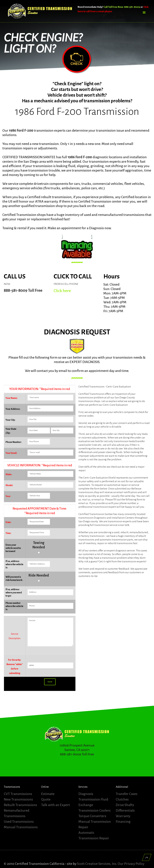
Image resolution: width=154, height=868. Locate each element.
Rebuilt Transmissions (20, 805)
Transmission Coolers (94, 811)
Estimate (48, 794)
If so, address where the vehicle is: (14, 564)
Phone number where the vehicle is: (14, 606)
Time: (8, 533)
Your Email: (11, 453)
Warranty (123, 816)
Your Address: (13, 409)
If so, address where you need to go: (14, 593)
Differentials (125, 811)
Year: (8, 496)
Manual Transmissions (21, 827)
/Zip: (8, 433)
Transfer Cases (127, 794)
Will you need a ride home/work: (14, 578)
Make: (9, 474)
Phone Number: (14, 442)
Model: (9, 485)
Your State (11, 429)
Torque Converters (92, 816)
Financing (123, 822)
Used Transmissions (19, 822)
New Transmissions (18, 799)
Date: (8, 522)
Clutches (122, 799)
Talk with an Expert (55, 805)
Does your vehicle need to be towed (13, 548)
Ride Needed (39, 575)
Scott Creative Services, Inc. (97, 863)
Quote (46, 799)
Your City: (10, 420)
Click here (62, 291)
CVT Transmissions (18, 794)
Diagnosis (86, 794)
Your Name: (12, 398)
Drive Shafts (125, 805)
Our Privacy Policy (131, 863)
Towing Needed (39, 545)
